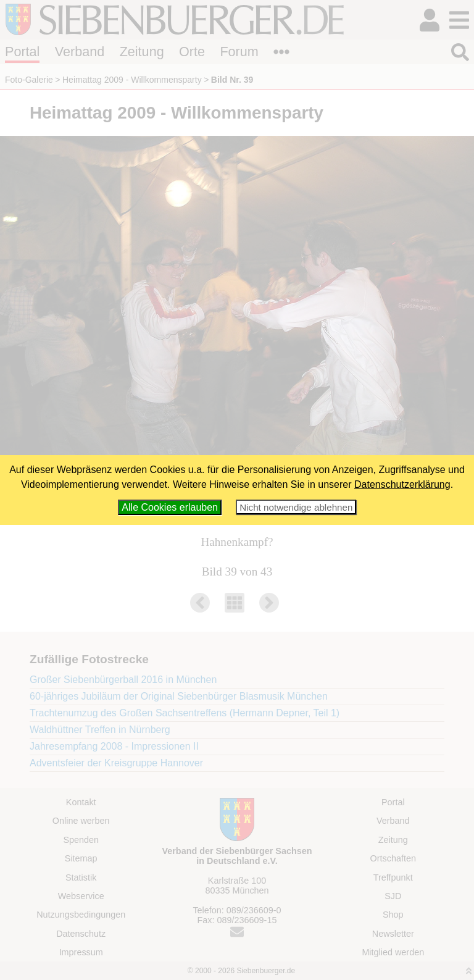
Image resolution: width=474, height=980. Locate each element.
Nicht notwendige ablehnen (296, 507)
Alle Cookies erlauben (170, 507)
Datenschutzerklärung (402, 484)
